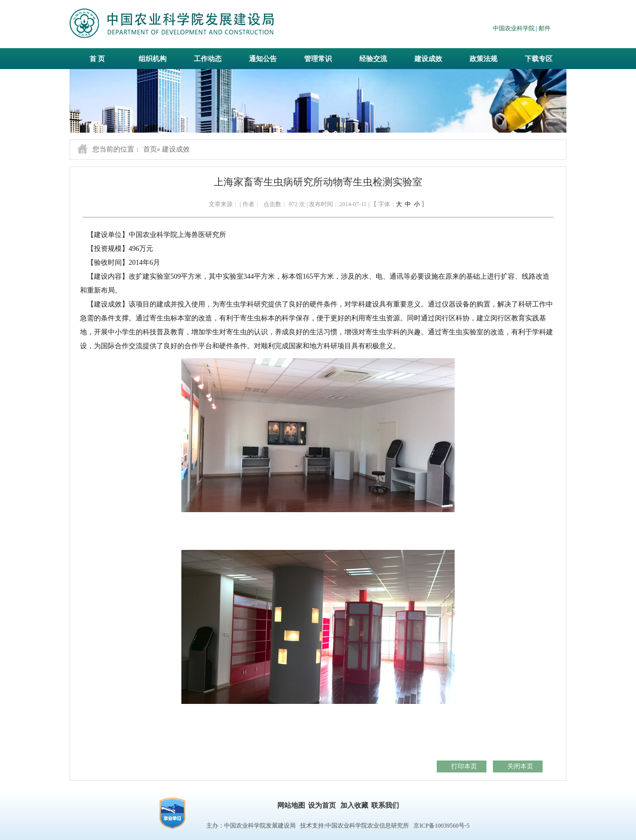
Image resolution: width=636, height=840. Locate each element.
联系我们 (385, 805)
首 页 (97, 59)
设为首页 (322, 805)
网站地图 (291, 805)
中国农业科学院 (514, 28)
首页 (150, 149)
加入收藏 (354, 805)
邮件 (545, 28)
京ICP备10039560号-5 (441, 826)
